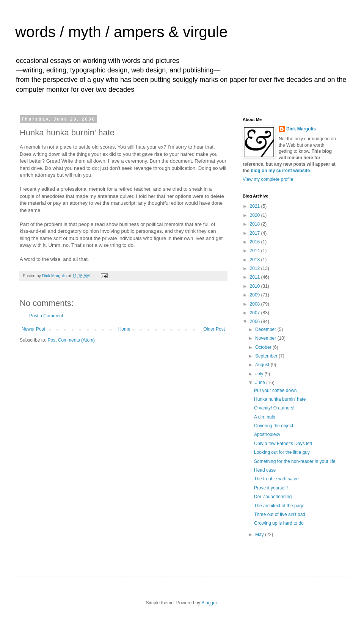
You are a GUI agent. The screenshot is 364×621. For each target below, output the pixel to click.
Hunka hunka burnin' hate (280, 399)
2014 (256, 251)
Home (124, 329)
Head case (265, 470)
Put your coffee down (275, 390)
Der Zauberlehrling (273, 497)
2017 (256, 233)
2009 (256, 295)
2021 (256, 206)
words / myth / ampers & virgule (121, 32)
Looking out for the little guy (282, 452)
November (266, 338)
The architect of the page (279, 506)
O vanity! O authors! (274, 408)
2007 (256, 313)
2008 (256, 304)
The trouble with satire (276, 479)
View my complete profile (268, 179)
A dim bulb (265, 417)
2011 (256, 277)
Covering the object (274, 426)
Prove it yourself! (271, 488)
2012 (256, 268)
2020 (256, 215)
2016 (256, 242)
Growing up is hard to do (279, 523)
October (264, 347)
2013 (256, 260)
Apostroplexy (267, 434)
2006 (256, 321)
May (260, 535)
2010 (256, 286)
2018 (256, 224)
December (266, 329)
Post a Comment (46, 316)
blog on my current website (280, 171)
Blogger (209, 603)
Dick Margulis (301, 129)
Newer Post (33, 329)
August (263, 365)
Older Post (214, 329)
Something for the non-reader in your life (295, 461)
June (261, 383)
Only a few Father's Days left (283, 444)
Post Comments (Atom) (71, 340)
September (267, 356)
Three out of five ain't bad (280, 514)
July (260, 374)
